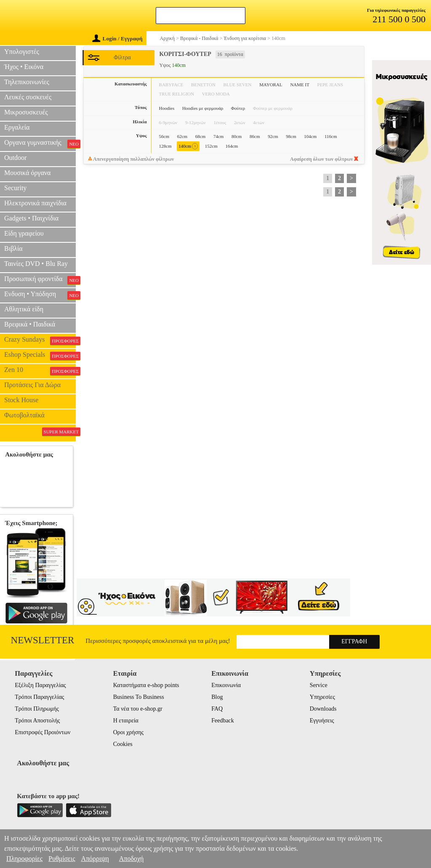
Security (15, 188)
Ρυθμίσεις (62, 859)
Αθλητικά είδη (24, 309)
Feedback (223, 721)
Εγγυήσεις (322, 721)
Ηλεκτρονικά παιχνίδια (35, 203)
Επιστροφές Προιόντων (43, 732)
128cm (165, 146)
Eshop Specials (40, 356)
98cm (291, 136)
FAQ (217, 709)
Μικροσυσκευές (26, 112)
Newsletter (43, 640)
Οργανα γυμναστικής (40, 143)
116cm (331, 136)
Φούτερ (238, 108)
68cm (200, 136)
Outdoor (15, 158)
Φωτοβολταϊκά (24, 415)
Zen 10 (40, 371)
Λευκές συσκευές (28, 97)
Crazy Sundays (40, 340)
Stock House (21, 400)
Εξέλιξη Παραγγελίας (40, 685)
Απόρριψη (95, 859)
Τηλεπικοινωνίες (27, 82)
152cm (211, 146)
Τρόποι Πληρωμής (37, 709)
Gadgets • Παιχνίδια (31, 218)
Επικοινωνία (226, 685)
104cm (310, 136)
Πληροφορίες (24, 859)
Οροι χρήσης (128, 732)
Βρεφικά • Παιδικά (30, 324)
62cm (182, 136)
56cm (164, 136)
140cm (188, 146)
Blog (217, 697)
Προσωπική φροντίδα (40, 280)
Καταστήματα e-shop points (146, 685)
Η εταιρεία (126, 721)
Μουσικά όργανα (27, 173)
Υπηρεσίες (322, 697)
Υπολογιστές (22, 52)
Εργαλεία (17, 127)
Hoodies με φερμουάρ (203, 108)
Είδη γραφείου (24, 233)
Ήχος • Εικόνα (24, 67)
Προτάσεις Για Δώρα (32, 385)
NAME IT (300, 85)
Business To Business (139, 697)
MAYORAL (271, 85)
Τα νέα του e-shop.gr (138, 709)
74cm (218, 136)
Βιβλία (13, 248)
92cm (273, 136)
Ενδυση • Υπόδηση (40, 295)
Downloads (323, 709)
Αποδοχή (132, 859)
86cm (255, 136)
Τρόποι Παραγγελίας (39, 697)
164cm (231, 146)
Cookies (123, 744)
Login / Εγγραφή (117, 38)
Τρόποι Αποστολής (37, 721)
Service (319, 685)
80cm (237, 136)
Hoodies (167, 108)
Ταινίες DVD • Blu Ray (36, 264)
